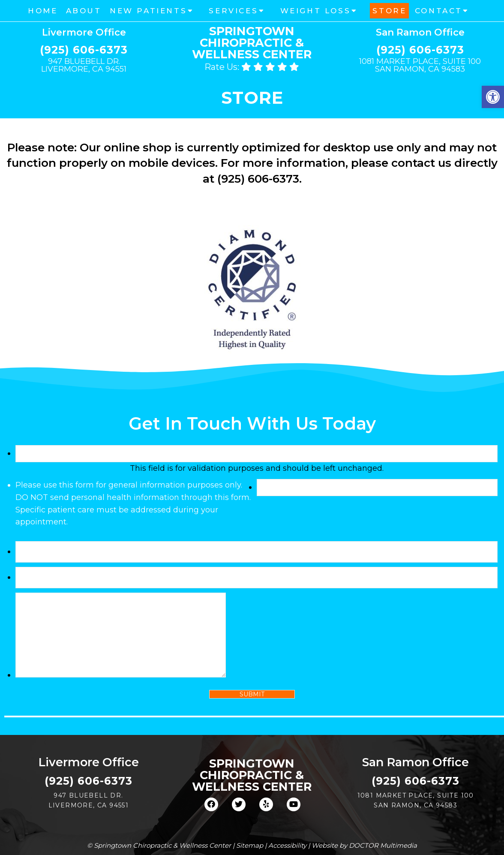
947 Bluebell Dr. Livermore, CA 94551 (84, 65)
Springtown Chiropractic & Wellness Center (252, 43)
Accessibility (287, 845)
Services (233, 11)
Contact (439, 11)
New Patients (148, 11)
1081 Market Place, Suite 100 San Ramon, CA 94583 (420, 65)
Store (389, 11)
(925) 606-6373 (84, 50)
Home (43, 11)
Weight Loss (316, 11)
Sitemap (250, 845)
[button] (493, 97)
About (84, 11)
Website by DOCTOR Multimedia (364, 845)
